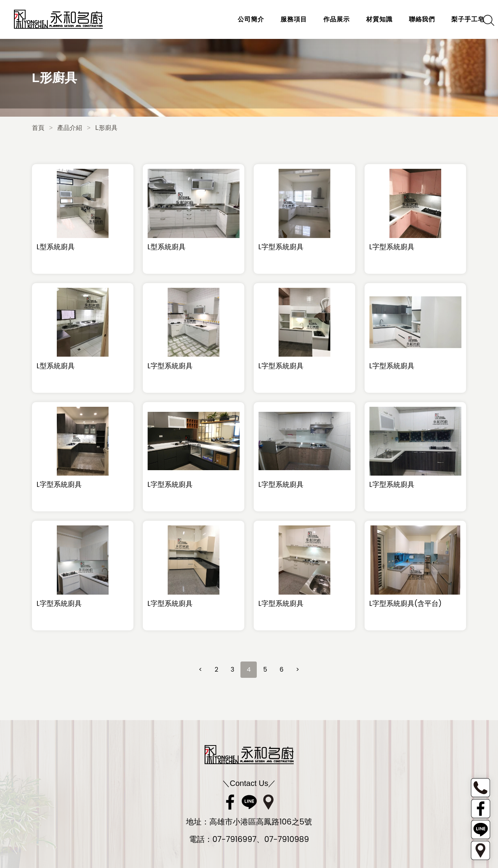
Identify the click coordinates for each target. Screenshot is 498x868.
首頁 (38, 128)
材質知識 (369, 19)
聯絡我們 (412, 19)
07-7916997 (234, 839)
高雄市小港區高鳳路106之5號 (261, 822)
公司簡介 (241, 19)
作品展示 (326, 19)
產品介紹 (70, 128)
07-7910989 (287, 839)
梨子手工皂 (458, 19)
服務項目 (284, 19)
